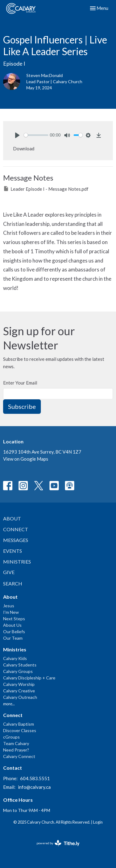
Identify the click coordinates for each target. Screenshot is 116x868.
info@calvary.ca (34, 787)
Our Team (13, 638)
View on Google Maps (26, 459)
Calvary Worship (19, 684)
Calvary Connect (19, 756)
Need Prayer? (16, 750)
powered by (58, 843)
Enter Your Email (20, 383)
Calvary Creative (19, 691)
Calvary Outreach (20, 697)
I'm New (11, 612)
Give (9, 572)
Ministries (17, 562)
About (12, 518)
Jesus (9, 606)
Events (13, 551)
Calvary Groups (18, 671)
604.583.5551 (35, 778)
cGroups (11, 737)
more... (9, 704)
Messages (16, 540)
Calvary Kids (15, 658)
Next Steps (14, 619)
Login (98, 822)
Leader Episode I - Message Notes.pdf (46, 189)
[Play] (17, 135)
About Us (12, 625)
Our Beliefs (14, 632)
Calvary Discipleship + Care (29, 678)
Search (13, 583)
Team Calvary (16, 743)
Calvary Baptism (19, 724)
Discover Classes (20, 730)
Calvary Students (20, 665)
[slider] (36, 135)
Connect (16, 529)
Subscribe (22, 406)
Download (24, 149)
